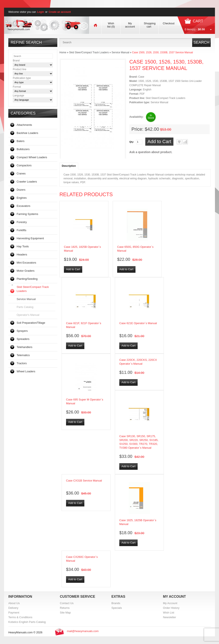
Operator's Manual (28, 315)
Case (141, 77)
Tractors (22, 363)
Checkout (169, 23)
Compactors (24, 165)
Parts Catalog (25, 307)
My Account (170, 603)
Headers (22, 255)
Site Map (65, 613)
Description (69, 166)
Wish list (111, 25)
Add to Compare (185, 142)
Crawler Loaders (27, 182)
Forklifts (22, 230)
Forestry (22, 222)
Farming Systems (27, 214)
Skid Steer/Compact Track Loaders (33, 289)
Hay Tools (23, 246)
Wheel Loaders (26, 371)
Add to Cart (159, 141)
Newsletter (169, 617)
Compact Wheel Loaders (32, 157)
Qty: (132, 142)
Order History (171, 608)
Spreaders (23, 339)
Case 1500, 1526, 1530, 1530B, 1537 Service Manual (163, 52)
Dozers (21, 190)
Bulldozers (23, 149)
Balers (21, 141)
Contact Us (67, 603)
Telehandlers (24, 347)
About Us (14, 603)
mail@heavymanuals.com (83, 631)
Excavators (23, 206)
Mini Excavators (26, 263)
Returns (65, 608)
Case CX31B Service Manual (84, 481)
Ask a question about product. (151, 152)
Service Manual (26, 299)
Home (63, 52)
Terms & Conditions (20, 617)
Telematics (23, 355)
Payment (14, 613)
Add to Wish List (179, 142)
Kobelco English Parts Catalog (27, 622)
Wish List (169, 613)
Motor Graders (26, 271)
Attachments (24, 125)
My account (130, 25)
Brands (116, 603)
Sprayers (22, 331)
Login (41, 12)
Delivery (13, 608)
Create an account (60, 12)
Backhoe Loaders (27, 133)
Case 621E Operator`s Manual (138, 323)
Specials (117, 608)
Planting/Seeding (27, 279)
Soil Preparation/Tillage (31, 323)
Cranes (21, 173)
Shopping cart (150, 25)
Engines (22, 198)
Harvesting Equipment (30, 238)
